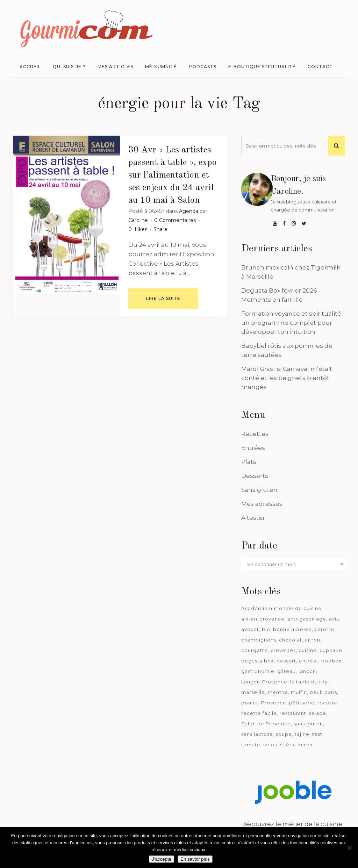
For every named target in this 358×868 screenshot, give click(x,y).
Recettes (255, 434)
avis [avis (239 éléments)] (334, 619)
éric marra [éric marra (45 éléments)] (299, 745)
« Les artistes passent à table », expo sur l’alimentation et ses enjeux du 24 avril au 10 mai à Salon (173, 175)
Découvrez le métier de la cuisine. (292, 824)
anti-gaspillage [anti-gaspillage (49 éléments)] (307, 619)
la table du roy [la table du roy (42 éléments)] (309, 682)
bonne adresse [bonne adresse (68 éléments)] (292, 629)
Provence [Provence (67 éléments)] (274, 703)
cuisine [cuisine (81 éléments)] (308, 650)
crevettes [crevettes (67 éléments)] (283, 650)
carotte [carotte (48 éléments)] (324, 629)
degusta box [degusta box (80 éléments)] (257, 661)
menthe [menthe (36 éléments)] (278, 692)
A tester (253, 518)
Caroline (138, 220)
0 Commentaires (175, 220)
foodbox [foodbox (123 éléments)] (331, 661)
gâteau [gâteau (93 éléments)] (287, 671)
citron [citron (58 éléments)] (313, 640)
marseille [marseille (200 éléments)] (253, 692)
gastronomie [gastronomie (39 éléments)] (258, 671)
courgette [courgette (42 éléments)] (255, 650)
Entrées (253, 448)
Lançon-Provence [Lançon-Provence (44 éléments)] (264, 682)
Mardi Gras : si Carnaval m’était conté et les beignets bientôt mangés (287, 378)
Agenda (189, 211)
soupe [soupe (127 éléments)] (284, 734)
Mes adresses (262, 504)
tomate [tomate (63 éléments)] (251, 745)
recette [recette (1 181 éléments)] (327, 703)
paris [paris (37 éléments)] (331, 692)
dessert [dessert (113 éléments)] (286, 661)
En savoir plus (195, 859)
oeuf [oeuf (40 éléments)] (316, 692)
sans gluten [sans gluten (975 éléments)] (308, 724)
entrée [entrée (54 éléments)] (308, 661)
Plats (249, 462)
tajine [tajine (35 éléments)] (302, 734)
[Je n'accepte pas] (349, 848)
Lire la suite (163, 298)
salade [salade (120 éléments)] (318, 713)
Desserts (255, 476)
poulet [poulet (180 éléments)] (250, 703)
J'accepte (162, 859)
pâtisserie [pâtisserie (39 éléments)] (302, 703)
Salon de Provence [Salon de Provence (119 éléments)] (266, 724)
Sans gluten (259, 490)
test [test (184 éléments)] (317, 734)
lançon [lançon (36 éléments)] (307, 671)
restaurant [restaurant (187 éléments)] (293, 713)
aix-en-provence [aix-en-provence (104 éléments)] (263, 619)
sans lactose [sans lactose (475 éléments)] (257, 734)
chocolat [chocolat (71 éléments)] (291, 640)
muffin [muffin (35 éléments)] (299, 692)
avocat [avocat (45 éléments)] (250, 629)
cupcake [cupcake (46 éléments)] (331, 650)
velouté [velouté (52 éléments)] (273, 745)
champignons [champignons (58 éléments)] (259, 640)
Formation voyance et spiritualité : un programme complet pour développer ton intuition (292, 323)
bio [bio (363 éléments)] (266, 629)
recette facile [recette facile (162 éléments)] (259, 713)
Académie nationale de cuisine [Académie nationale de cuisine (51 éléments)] (281, 608)
